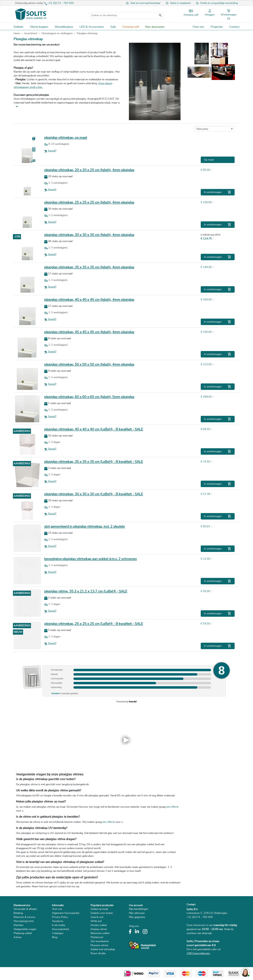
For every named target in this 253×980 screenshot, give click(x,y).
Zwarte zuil (97, 917)
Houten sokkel (99, 925)
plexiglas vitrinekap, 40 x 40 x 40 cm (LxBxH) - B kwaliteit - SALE (94, 429)
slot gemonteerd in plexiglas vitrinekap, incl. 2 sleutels (84, 527)
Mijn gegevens (137, 917)
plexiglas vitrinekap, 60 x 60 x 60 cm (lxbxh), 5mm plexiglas (89, 397)
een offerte (172, 807)
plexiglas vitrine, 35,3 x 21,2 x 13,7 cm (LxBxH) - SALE (86, 591)
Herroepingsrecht (24, 921)
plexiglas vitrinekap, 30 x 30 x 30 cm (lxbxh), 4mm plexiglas (89, 235)
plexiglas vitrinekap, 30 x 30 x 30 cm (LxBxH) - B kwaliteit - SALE (94, 494)
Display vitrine (99, 929)
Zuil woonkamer (100, 941)
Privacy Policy (60, 917)
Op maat (209, 160)
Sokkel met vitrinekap (103, 949)
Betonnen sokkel (100, 933)
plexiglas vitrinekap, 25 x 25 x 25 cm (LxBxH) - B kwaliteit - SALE (94, 624)
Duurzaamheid (60, 929)
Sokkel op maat (99, 909)
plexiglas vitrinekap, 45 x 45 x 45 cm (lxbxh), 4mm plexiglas (89, 332)
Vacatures (58, 921)
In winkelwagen (218, 192)
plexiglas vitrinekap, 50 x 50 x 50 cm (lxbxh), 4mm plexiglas (89, 364)
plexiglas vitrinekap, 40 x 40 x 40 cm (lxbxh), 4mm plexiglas (89, 300)
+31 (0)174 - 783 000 (61, 3)
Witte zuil (96, 921)
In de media (58, 925)
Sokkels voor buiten (102, 913)
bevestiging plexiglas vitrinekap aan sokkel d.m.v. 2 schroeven (91, 559)
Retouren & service (24, 917)
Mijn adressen (137, 913)
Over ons (57, 909)
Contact (191, 905)
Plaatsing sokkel (23, 933)
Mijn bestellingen (139, 909)
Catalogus (58, 933)
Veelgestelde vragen (25, 929)
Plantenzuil (97, 937)
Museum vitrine (99, 945)
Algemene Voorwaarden (66, 913)
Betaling (18, 913)
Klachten (18, 925)
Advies (18, 937)
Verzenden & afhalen (25, 909)
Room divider (98, 953)
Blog (55, 937)
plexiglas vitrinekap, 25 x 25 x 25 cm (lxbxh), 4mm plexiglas (89, 202)
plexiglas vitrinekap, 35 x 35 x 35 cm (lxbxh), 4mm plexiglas (89, 267)
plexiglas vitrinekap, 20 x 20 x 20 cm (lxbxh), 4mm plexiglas (89, 170)
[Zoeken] (126, 15)
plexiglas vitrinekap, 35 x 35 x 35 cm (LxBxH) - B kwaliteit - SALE (94, 462)
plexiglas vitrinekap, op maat (66, 138)
